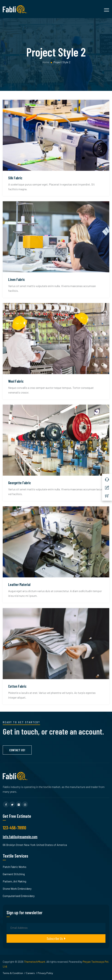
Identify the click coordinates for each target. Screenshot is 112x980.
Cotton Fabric (17, 686)
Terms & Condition (13, 973)
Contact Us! (17, 750)
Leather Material (19, 584)
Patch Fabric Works (15, 867)
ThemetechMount (35, 962)
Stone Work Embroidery (17, 889)
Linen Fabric (17, 279)
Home (45, 62)
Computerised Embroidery (19, 896)
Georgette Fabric (20, 483)
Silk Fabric (15, 178)
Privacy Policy (45, 973)
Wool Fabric (16, 381)
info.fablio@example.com (20, 837)
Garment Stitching (14, 874)
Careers (30, 973)
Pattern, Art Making (14, 881)
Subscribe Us (56, 938)
